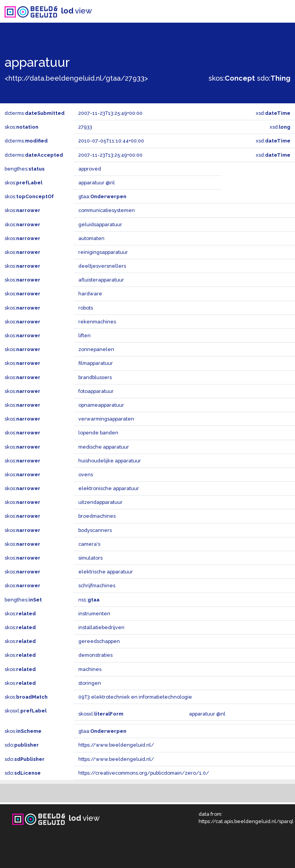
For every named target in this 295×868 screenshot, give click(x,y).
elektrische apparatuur (106, 572)
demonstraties (95, 655)
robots (86, 308)
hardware (90, 294)
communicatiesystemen (107, 210)
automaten (91, 238)
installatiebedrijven (101, 627)
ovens (86, 475)
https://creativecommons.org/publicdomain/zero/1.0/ (144, 773)
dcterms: (35, 113)
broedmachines (97, 516)
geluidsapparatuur (100, 224)
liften (85, 335)
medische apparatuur (104, 447)
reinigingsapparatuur (103, 252)
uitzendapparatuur (100, 502)
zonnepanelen (96, 349)
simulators (90, 558)
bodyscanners (95, 530)
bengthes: (25, 169)
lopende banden (98, 433)
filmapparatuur (96, 363)
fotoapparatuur (96, 391)
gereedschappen (99, 641)
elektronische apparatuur (109, 488)
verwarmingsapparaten (106, 419)
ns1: (89, 600)
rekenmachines (97, 322)
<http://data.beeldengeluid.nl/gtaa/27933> (76, 78)
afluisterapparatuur (101, 280)
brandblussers (95, 377)
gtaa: (102, 196)
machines (90, 669)
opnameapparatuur (101, 405)
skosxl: (26, 711)
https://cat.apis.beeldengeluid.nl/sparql (246, 821)
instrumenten (94, 614)
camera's (89, 544)
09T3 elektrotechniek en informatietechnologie (135, 697)
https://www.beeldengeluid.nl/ (116, 745)
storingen (90, 683)
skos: (232, 78)
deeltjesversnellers (102, 266)
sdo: (274, 78)
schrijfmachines (97, 586)
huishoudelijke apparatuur (110, 461)
